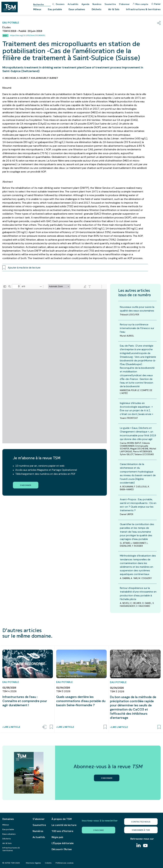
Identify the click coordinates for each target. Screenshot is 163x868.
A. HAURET (23, 78)
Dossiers (60, 4)
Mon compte (140, 4)
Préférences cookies (65, 863)
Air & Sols (114, 9)
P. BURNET (53, 78)
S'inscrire (99, 830)
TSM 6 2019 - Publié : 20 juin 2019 (22, 31)
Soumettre (110, 4)
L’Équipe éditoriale (63, 843)
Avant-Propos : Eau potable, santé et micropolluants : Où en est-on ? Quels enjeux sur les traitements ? (138, 505)
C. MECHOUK (9, 78)
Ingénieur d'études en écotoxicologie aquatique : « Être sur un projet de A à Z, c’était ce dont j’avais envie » (136, 409)
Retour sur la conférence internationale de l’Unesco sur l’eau (137, 328)
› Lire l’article (11, 727)
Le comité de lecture (64, 825)
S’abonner (124, 4)
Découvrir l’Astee (62, 849)
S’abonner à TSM (141, 830)
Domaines (8, 819)
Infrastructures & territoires (143, 9)
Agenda (85, 4)
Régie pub (57, 837)
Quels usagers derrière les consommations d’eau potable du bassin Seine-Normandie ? (81, 701)
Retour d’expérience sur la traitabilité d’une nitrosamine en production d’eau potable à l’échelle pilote (138, 594)
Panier (156, 4)
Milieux (37, 9)
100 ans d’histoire (62, 831)
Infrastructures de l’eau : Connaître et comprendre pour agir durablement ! (25, 701)
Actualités (73, 4)
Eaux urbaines (77, 9)
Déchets (97, 9)
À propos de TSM (62, 819)
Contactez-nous (141, 822)
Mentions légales (33, 863)
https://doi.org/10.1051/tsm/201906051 (28, 35)
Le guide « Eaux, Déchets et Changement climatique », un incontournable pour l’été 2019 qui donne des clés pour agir (138, 434)
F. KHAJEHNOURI (38, 78)
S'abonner (26, 485)
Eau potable (55, 9)
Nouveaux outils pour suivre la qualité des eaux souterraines (137, 309)
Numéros (97, 4)
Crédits (48, 863)
